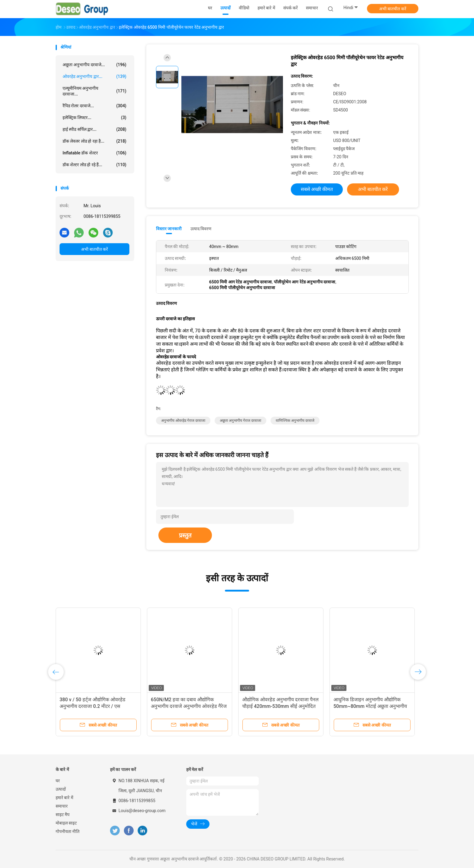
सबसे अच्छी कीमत (317, 189)
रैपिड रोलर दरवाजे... (94, 106)
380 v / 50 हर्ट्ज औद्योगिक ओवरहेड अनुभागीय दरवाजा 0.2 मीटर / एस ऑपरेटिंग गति (93, 706)
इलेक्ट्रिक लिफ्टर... (94, 118)
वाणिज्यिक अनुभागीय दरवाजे (295, 421)
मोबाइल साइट (66, 823)
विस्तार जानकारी (169, 229)
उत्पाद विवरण (201, 229)
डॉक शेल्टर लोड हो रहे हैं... (94, 165)
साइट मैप (63, 815)
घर (58, 781)
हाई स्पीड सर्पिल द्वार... (94, 129)
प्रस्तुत (185, 535)
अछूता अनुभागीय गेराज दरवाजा (240, 421)
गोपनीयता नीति (68, 831)
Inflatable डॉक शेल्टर (94, 153)
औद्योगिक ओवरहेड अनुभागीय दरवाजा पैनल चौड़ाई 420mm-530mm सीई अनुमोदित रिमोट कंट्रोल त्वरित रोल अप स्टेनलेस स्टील (280, 706)
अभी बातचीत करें (393, 9)
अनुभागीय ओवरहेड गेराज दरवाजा (183, 421)
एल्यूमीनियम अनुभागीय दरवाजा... (94, 91)
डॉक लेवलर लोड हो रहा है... (94, 141)
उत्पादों (61, 789)
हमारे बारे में (64, 798)
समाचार (62, 806)
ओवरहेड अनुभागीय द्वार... (94, 76)
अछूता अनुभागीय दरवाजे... (94, 65)
